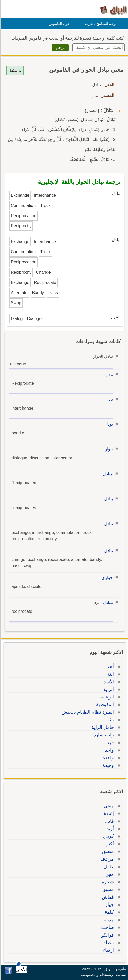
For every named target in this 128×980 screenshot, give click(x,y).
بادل (108, 374)
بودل (108, 424)
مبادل (107, 474)
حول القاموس (59, 24)
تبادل (108, 524)
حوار (108, 449)
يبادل (108, 499)
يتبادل (107, 602)
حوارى (106, 578)
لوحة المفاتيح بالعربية (100, 24)
